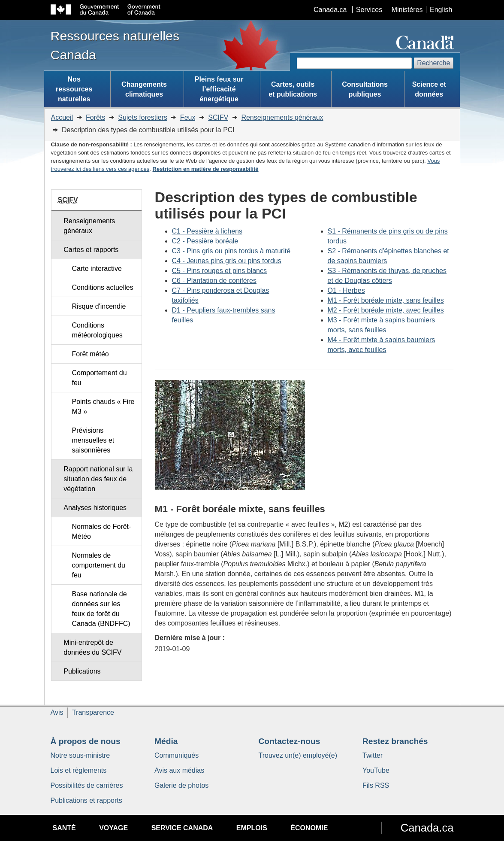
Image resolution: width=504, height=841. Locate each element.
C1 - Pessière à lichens (207, 231)
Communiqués (177, 755)
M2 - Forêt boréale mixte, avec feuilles (386, 310)
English (441, 10)
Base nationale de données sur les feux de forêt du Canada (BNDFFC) (101, 609)
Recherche (433, 63)
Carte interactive (97, 269)
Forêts (95, 117)
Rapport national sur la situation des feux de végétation (98, 479)
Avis (57, 712)
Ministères (407, 10)
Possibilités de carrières (87, 785)
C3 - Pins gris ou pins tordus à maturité (231, 251)
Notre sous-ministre (80, 755)
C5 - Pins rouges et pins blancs (219, 271)
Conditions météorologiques (97, 330)
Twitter (373, 755)
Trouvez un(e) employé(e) (298, 755)
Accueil (62, 117)
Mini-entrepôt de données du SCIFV (92, 647)
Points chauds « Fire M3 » (103, 407)
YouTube (376, 770)
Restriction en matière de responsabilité (206, 169)
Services (369, 10)
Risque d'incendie (99, 306)
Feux (188, 117)
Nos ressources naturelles (74, 89)
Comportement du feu (100, 378)
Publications (82, 671)
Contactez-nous (290, 741)
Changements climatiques (144, 89)
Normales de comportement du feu (99, 565)
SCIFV (218, 117)
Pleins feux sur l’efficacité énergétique (219, 89)
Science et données (429, 89)
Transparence (93, 712)
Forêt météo (91, 354)
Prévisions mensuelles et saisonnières (93, 440)
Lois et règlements (79, 770)
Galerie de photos (181, 785)
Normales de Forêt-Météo (102, 531)
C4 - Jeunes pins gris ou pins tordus (227, 261)
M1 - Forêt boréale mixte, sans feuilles (386, 300)
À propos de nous (86, 741)
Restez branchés (395, 741)
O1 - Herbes (346, 290)
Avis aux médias (179, 770)
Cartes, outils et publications (293, 89)
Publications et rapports (86, 800)
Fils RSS (376, 785)
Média (166, 741)
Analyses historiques (95, 508)
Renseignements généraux (282, 117)
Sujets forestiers (143, 117)
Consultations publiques (365, 89)
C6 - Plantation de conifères (214, 281)
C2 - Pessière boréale (205, 241)
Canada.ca (330, 10)
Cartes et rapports (91, 250)
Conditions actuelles (103, 287)
